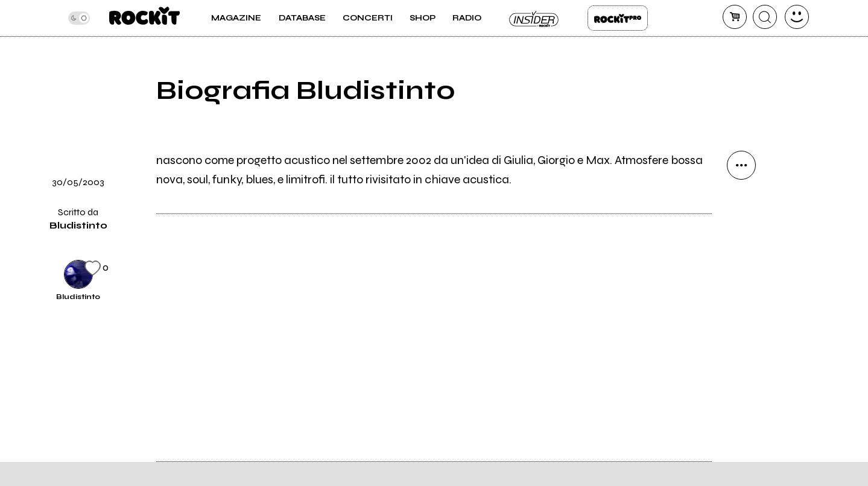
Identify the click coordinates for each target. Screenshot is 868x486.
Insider (534, 18)
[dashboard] (797, 17)
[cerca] (765, 17)
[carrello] (735, 17)
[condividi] (741, 165)
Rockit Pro (618, 18)
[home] (144, 18)
